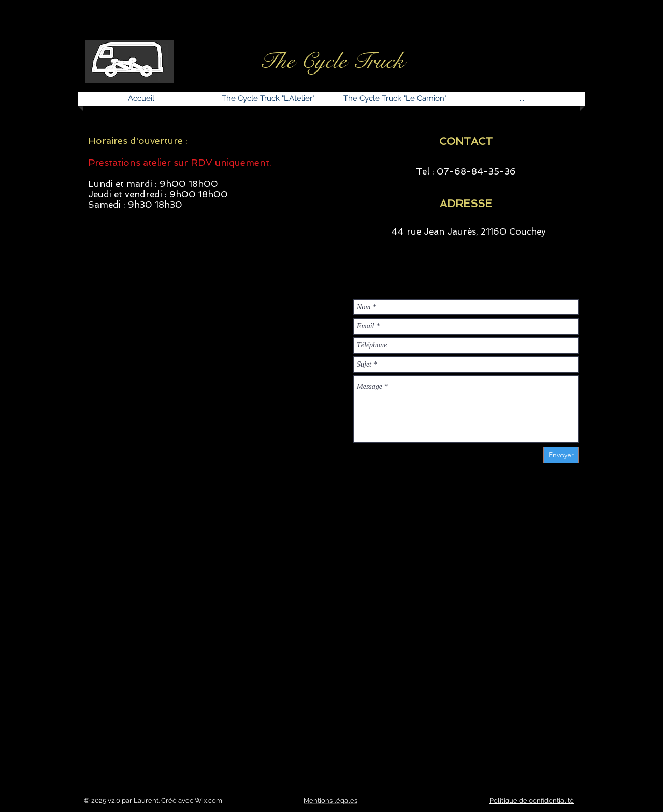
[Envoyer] (561, 455)
